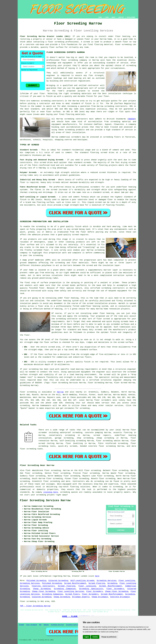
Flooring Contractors (43, 586)
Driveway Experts (81, 597)
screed (101, 88)
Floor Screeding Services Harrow (45, 500)
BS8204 (132, 119)
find (28, 470)
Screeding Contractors (74, 625)
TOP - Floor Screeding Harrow (35, 606)
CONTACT (121, 17)
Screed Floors (72, 594)
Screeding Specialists (91, 589)
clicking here (51, 492)
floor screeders (103, 400)
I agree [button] (87, 637)
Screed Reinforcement (75, 583)
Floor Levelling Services (71, 591)
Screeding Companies (65, 589)
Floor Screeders (115, 589)
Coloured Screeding (58, 581)
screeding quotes (69, 492)
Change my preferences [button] (109, 637)
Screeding (112, 583)
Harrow (60, 392)
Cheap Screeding (42, 589)
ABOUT (114, 17)
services (119, 406)
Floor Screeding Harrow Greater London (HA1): (45, 36)
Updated (46, 625)
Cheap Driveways (100, 597)
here (97, 576)
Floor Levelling (127, 581)
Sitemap (21, 625)
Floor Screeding (32, 625)
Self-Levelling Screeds (82, 581)
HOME (100, 17)
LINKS (107, 17)
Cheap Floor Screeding (44, 591)
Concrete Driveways (120, 597)
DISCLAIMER (131, 17)
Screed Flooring (97, 583)
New (40, 625)
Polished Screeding (36, 581)
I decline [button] (95, 637)
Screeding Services (106, 581)
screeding (25, 406)
